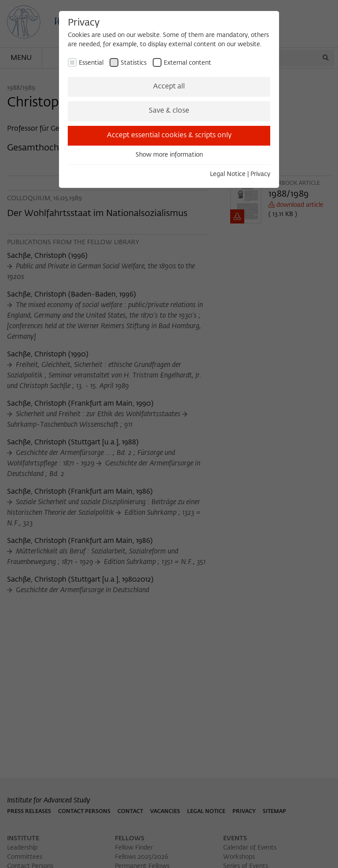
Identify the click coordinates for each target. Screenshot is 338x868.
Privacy (260, 174)
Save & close (169, 111)
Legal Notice (228, 174)
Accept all (169, 87)
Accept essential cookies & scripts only (169, 136)
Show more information (169, 155)
